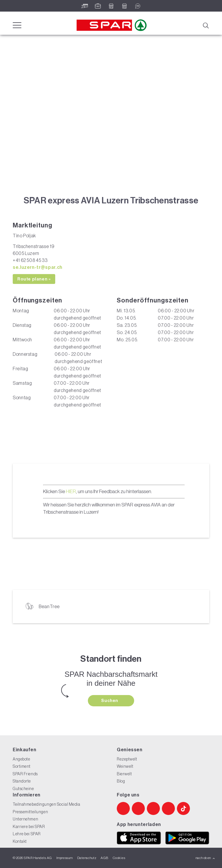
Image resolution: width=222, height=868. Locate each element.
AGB (104, 858)
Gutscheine (23, 789)
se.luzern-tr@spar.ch (38, 267)
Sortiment (22, 766)
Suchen (110, 701)
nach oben (205, 858)
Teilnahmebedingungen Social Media (46, 804)
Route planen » (34, 279)
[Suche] (206, 25)
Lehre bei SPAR (27, 834)
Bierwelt (124, 774)
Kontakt (20, 841)
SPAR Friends (25, 774)
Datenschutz (87, 858)
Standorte (22, 781)
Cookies (119, 858)
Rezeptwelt (127, 759)
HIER (71, 491)
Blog (121, 781)
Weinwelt (125, 766)
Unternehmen (25, 819)
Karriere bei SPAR (29, 827)
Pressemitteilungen (30, 812)
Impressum (65, 858)
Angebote (21, 759)
